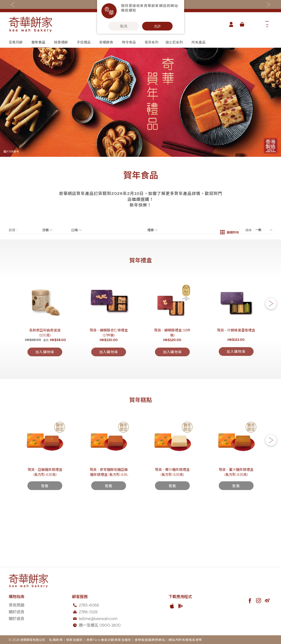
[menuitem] (18, 42)
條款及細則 (75, 640)
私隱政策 (56, 640)
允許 (157, 26)
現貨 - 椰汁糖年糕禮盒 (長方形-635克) (172, 514)
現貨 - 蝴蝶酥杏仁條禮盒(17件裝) (109, 352)
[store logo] (30, 24)
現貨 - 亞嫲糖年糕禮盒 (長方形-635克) (45, 514)
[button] (271, 315)
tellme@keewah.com (98, 618)
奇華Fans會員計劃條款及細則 (109, 640)
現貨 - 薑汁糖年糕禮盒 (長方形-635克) (236, 514)
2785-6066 (89, 605)
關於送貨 (17, 611)
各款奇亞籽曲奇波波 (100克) (45, 352)
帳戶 (230, 24)
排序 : (249, 230)
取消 (124, 26)
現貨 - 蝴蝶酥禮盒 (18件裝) (172, 352)
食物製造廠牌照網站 (150, 640)
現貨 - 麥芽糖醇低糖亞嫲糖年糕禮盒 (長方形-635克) (109, 516)
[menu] (140, 42)
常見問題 (17, 605)
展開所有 (230, 230)
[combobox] (254, 24)
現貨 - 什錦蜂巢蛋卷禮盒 (236, 352)
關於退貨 (17, 618)
